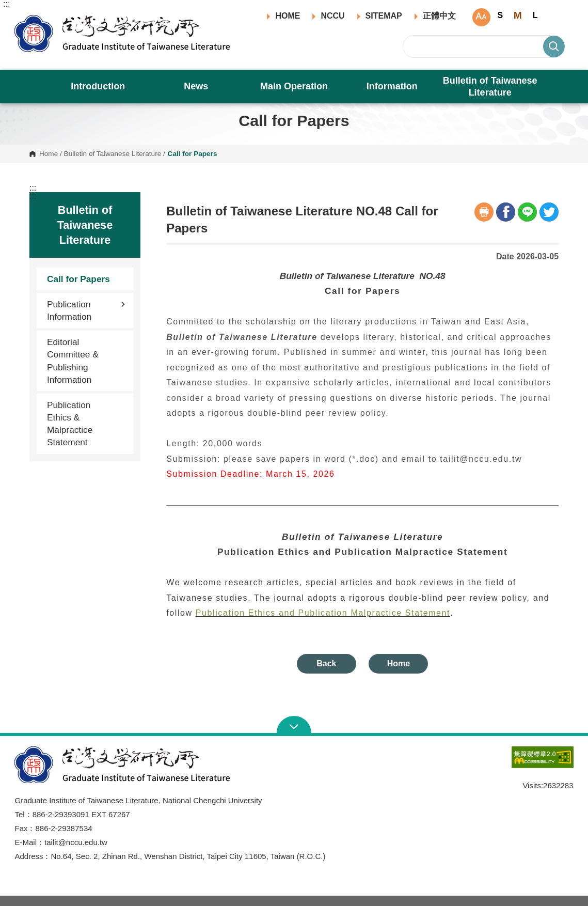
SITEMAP (384, 16)
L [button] (535, 15)
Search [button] (554, 46)
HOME (288, 16)
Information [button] (392, 86)
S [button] (500, 15)
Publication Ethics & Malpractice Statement (70, 424)
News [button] (196, 86)
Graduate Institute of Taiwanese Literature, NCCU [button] (22, 19)
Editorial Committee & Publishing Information (73, 361)
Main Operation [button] (294, 86)
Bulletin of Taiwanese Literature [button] (490, 87)
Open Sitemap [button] (294, 726)
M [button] (518, 15)
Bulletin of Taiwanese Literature (113, 154)
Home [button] (399, 663)
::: (6, 4)
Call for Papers (78, 279)
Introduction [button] (98, 86)
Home (49, 154)
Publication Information (86, 310)
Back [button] (326, 663)
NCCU (332, 16)
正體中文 (439, 16)
